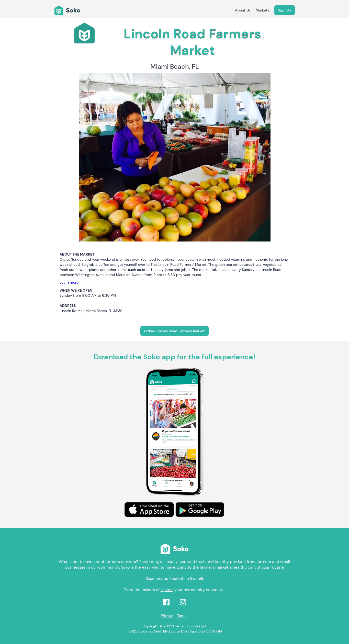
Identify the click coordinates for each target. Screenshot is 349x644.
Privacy (167, 616)
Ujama (167, 590)
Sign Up (285, 10)
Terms (182, 616)
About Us (243, 10)
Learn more (69, 282)
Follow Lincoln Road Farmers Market (174, 331)
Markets (262, 10)
